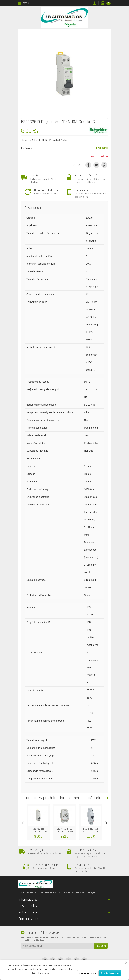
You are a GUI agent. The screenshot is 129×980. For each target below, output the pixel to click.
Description (33, 208)
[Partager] (88, 165)
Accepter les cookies (110, 973)
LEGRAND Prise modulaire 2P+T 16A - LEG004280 (64, 832)
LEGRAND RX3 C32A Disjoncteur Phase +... (91, 832)
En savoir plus (45, 973)
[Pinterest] (104, 165)
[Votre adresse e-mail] (58, 946)
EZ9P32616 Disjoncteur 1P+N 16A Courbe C (38, 832)
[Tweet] (96, 165)
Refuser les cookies (88, 973)
